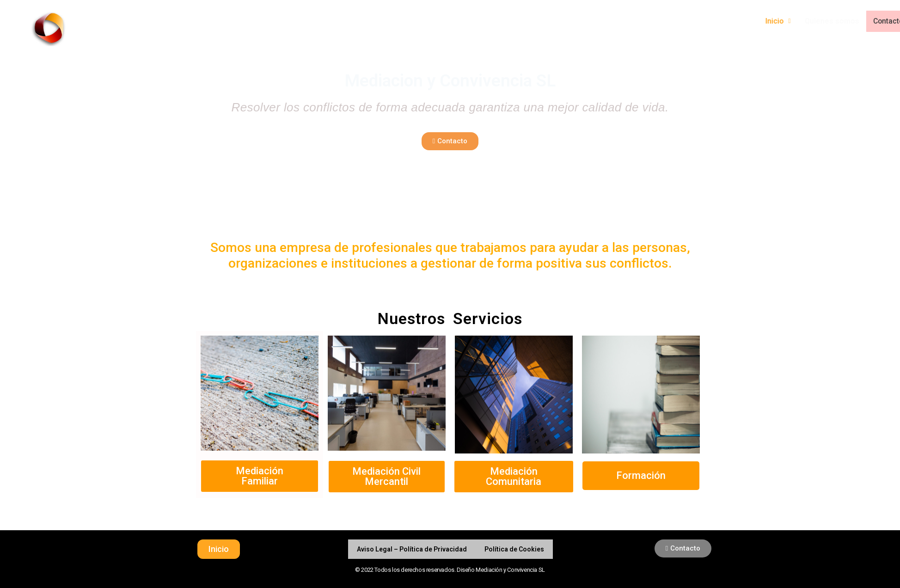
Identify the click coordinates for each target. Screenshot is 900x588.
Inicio (839, 21)
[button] (450, 141)
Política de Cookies (514, 549)
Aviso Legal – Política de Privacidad (412, 549)
